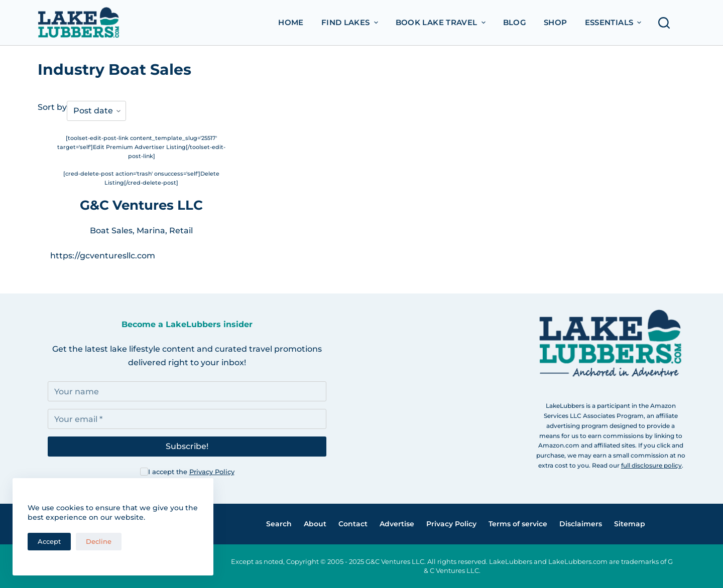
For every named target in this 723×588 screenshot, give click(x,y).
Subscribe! (187, 446)
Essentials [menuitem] (615, 22)
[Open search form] (667, 23)
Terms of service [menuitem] (518, 524)
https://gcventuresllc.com (103, 256)
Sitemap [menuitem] (630, 524)
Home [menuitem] (291, 22)
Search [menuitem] (279, 524)
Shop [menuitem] (556, 22)
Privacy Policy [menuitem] (451, 524)
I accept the (191, 472)
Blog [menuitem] (515, 22)
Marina (151, 231)
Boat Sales (111, 231)
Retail (181, 231)
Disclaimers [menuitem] (581, 524)
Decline (99, 541)
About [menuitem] (315, 524)
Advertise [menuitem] (397, 524)
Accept (49, 541)
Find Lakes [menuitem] (351, 22)
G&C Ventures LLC (141, 205)
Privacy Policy (212, 472)
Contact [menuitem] (353, 524)
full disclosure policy (651, 465)
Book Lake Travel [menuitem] (442, 22)
